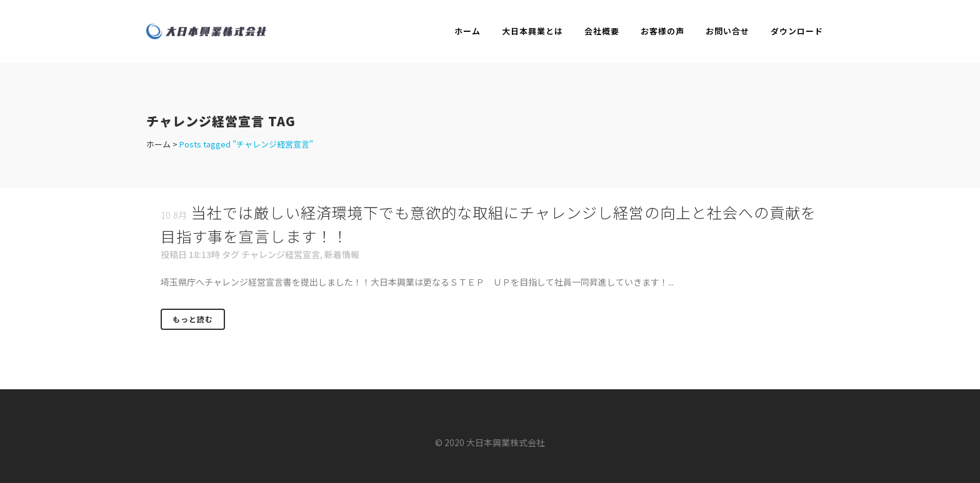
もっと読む (193, 319)
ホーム (158, 144)
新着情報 (342, 254)
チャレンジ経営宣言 (281, 254)
